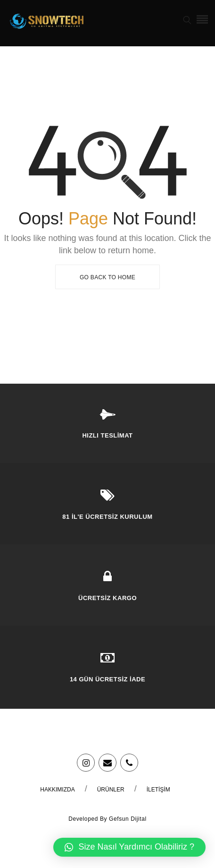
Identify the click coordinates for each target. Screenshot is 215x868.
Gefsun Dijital (128, 819)
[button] (129, 847)
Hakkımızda (57, 790)
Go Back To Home (107, 277)
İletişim (158, 790)
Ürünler (111, 790)
